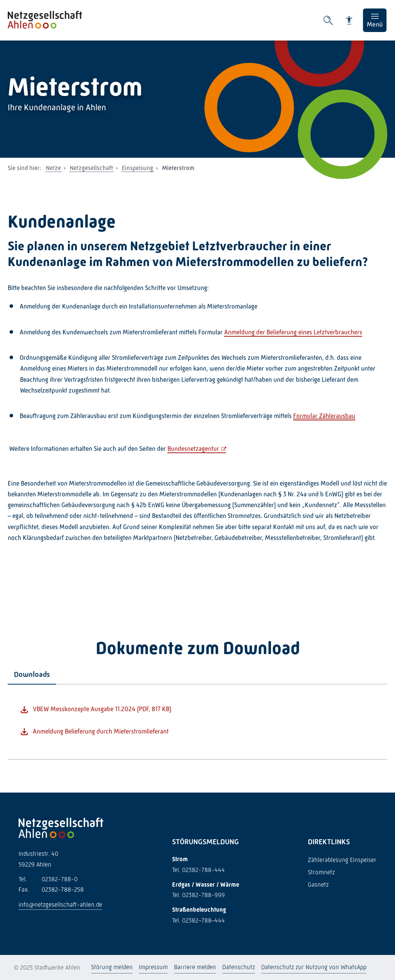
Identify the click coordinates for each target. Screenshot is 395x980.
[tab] (32, 675)
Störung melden (112, 967)
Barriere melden (195, 967)
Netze (53, 168)
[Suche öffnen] (328, 20)
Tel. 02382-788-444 (198, 870)
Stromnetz (321, 872)
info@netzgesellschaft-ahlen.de (60, 905)
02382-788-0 (48, 879)
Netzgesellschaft (91, 168)
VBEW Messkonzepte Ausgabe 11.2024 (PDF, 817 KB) (102, 709)
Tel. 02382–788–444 (198, 920)
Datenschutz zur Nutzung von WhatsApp (314, 967)
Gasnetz (318, 885)
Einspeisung (138, 168)
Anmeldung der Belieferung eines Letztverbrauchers (293, 332)
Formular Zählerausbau (324, 416)
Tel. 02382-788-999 (198, 895)
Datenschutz (239, 967)
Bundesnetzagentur (193, 449)
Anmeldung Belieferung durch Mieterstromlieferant (101, 731)
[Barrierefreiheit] (349, 20)
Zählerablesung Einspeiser (342, 860)
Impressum (153, 967)
